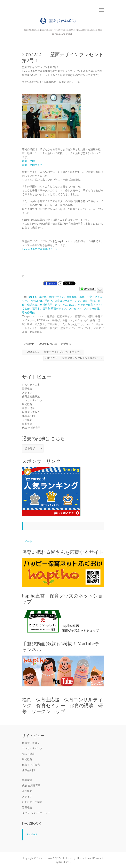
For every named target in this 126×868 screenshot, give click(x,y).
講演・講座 (28, 408)
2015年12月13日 (48, 344)
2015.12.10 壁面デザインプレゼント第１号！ (53, 352)
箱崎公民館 (28, 161)
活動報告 (66, 344)
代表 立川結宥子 (31, 428)
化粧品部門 (28, 416)
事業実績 (27, 424)
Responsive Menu (102, 10)
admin (31, 344)
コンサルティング (32, 400)
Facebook (32, 823)
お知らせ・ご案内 (32, 385)
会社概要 (27, 420)
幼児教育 (27, 404)
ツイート (27, 541)
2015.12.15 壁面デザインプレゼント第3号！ (74, 358)
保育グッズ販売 (31, 412)
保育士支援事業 (31, 396)
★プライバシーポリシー (36, 813)
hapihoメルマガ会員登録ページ (40, 249)
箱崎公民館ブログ (32, 165)
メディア (27, 393)
